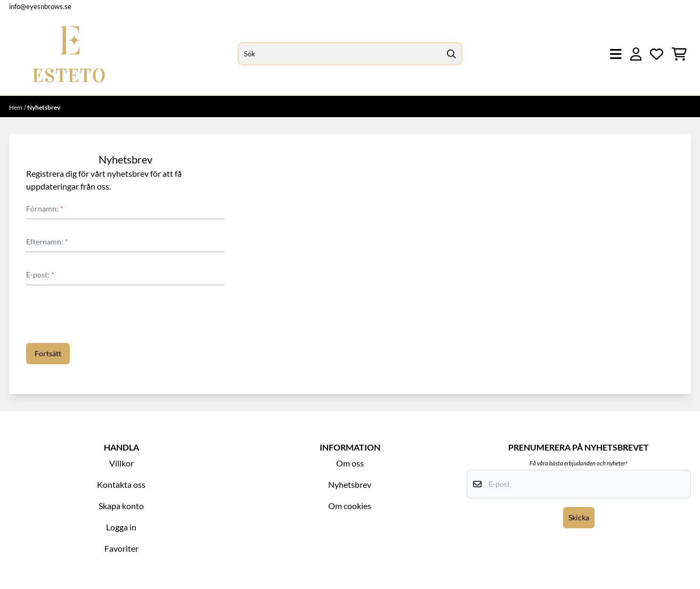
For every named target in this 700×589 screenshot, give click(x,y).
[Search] (452, 54)
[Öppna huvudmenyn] (616, 54)
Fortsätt (48, 353)
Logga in (121, 527)
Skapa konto (121, 506)
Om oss (350, 463)
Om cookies (350, 506)
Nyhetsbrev (350, 484)
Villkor (121, 463)
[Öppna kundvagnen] (679, 54)
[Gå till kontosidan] (636, 54)
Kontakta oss (121, 484)
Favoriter (121, 548)
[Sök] (350, 54)
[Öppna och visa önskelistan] (657, 54)
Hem (16, 107)
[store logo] (69, 54)
